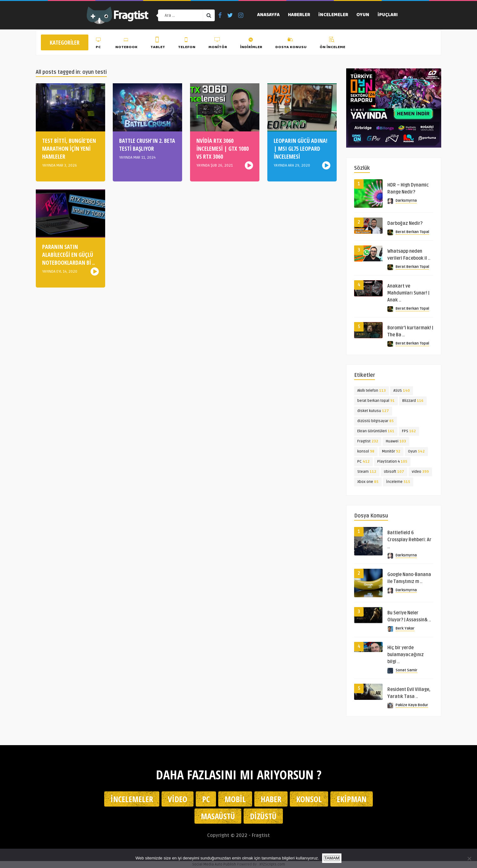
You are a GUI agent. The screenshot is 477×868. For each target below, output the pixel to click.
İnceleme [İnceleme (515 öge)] (398, 482)
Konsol (309, 799)
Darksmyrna (406, 201)
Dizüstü (263, 816)
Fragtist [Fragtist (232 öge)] (368, 441)
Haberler (299, 15)
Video (178, 799)
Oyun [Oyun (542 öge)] (416, 451)
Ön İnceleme (332, 44)
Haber (271, 799)
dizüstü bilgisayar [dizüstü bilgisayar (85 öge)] (375, 421)
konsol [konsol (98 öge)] (366, 451)
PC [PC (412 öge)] (363, 462)
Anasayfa (268, 15)
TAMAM (332, 858)
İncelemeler (333, 15)
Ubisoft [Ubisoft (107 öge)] (394, 472)
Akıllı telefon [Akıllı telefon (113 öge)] (372, 391)
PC (99, 44)
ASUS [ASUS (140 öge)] (402, 391)
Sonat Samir (407, 670)
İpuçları (388, 15)
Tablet (158, 44)
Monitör (218, 44)
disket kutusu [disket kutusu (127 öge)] (373, 411)
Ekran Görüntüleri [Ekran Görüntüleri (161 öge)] (376, 431)
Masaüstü (218, 816)
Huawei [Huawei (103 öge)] (396, 441)
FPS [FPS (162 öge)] (409, 431)
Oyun (363, 15)
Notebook (126, 44)
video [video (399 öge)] (420, 472)
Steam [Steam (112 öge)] (367, 472)
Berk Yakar (405, 628)
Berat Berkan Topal (412, 232)
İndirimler (251, 44)
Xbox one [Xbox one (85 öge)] (368, 482)
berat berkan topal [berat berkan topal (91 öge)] (376, 401)
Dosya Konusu (291, 44)
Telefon (187, 44)
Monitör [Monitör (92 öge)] (391, 451)
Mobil (235, 799)
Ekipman (352, 799)
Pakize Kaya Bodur (412, 705)
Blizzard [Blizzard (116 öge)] (413, 401)
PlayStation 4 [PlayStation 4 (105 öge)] (392, 462)
